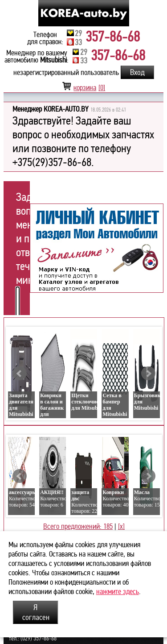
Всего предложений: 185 (78, 526)
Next (148, 374)
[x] (121, 526)
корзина (84, 88)
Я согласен (36, 612)
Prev (20, 374)
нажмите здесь (118, 592)
